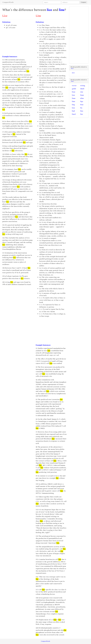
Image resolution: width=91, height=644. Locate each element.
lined (74, 114)
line (62, 10)
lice (49, 10)
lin (81, 108)
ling (73, 105)
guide (74, 89)
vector (74, 86)
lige (82, 101)
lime (73, 101)
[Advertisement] (18, 42)
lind (73, 111)
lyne (73, 95)
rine (82, 92)
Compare (83, 2)
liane (74, 98)
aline (82, 98)
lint (82, 114)
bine (82, 105)
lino (82, 111)
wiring (83, 86)
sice (73, 73)
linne (82, 95)
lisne (74, 92)
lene (73, 108)
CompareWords (8, 2)
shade (82, 89)
